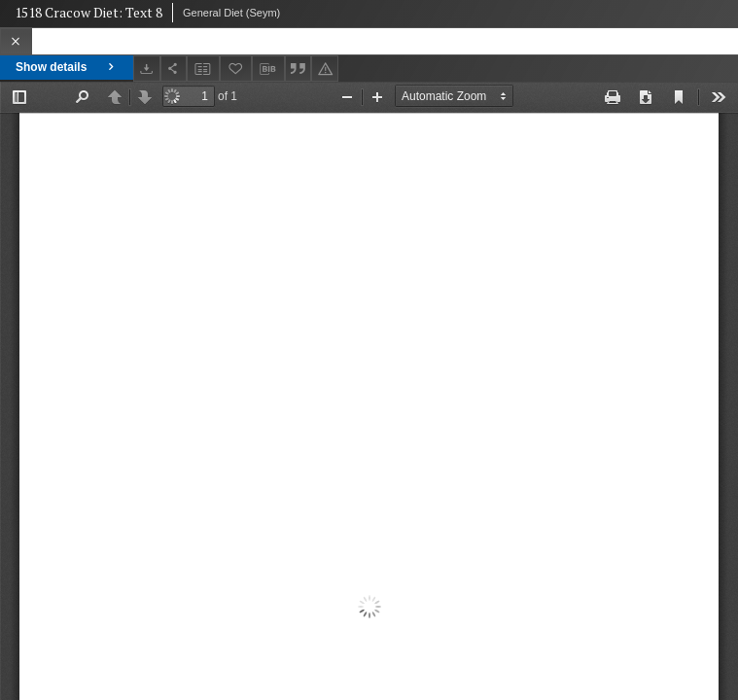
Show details (67, 67)
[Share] (174, 69)
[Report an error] (325, 69)
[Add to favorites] (236, 69)
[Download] (147, 69)
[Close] (16, 41)
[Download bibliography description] (268, 69)
